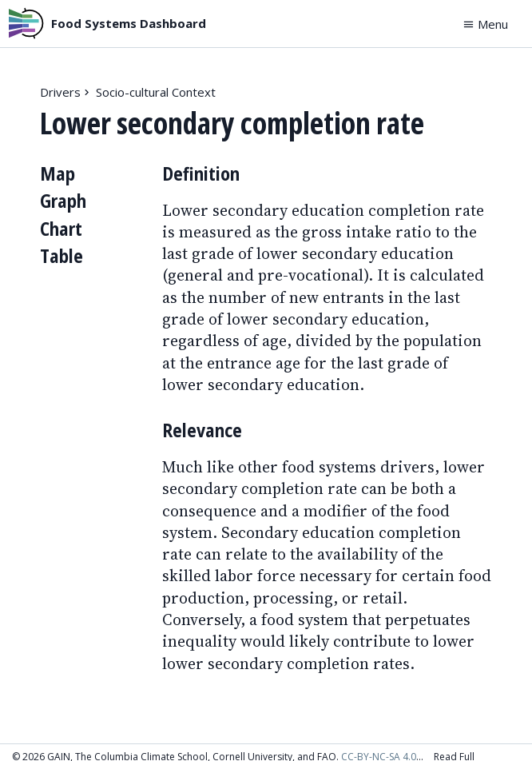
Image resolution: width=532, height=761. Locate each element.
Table (62, 256)
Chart (61, 229)
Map (58, 174)
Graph (63, 201)
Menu (485, 24)
